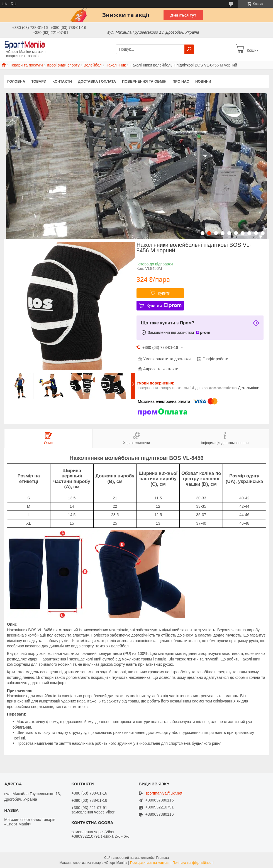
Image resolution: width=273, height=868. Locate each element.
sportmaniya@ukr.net (164, 793)
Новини (203, 81)
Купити (164, 293)
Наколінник (116, 65)
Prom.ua (163, 858)
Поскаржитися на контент (150, 863)
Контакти (62, 81)
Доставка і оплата (97, 81)
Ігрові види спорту (63, 65)
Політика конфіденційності (193, 863)
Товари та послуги (26, 65)
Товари (39, 81)
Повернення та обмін (144, 81)
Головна (16, 81)
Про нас (181, 81)
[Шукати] (189, 49)
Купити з (164, 305)
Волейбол (92, 65)
